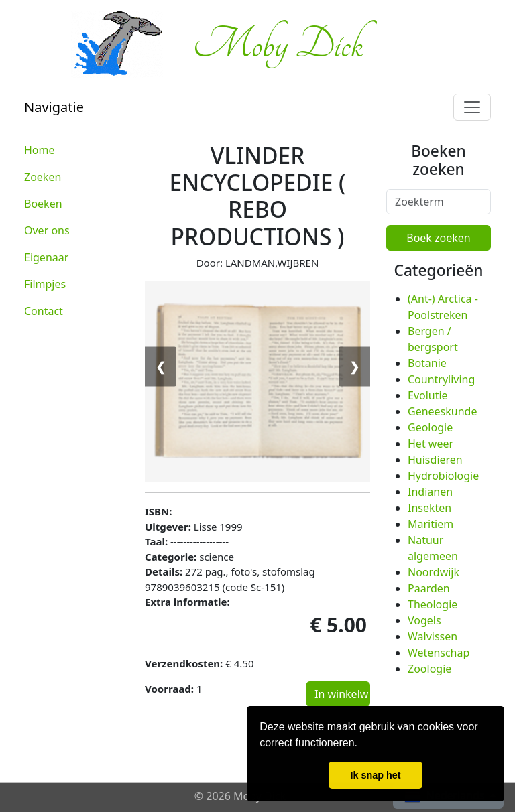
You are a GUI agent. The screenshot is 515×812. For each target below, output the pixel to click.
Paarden (429, 588)
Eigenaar (46, 257)
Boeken (43, 204)
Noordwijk (434, 572)
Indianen (430, 492)
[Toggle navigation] (472, 107)
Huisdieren (435, 460)
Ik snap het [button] (375, 775)
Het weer (431, 444)
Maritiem (431, 524)
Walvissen (433, 636)
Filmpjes (45, 284)
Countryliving (441, 379)
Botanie (427, 363)
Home (40, 150)
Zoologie (430, 669)
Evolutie (428, 395)
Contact (44, 311)
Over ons (47, 230)
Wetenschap (439, 653)
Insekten (430, 508)
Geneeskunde (442, 411)
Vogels (424, 620)
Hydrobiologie (443, 476)
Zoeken (43, 177)
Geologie (430, 427)
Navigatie (54, 107)
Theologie (433, 604)
